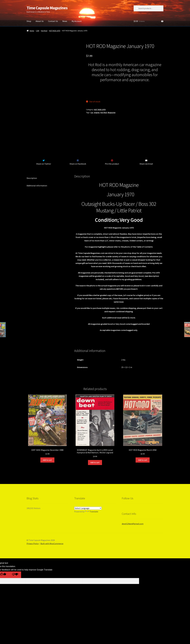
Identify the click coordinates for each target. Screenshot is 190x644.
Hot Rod (44, 31)
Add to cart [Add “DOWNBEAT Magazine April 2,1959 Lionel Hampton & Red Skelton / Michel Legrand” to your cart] (95, 485)
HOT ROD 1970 (55, 31)
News (65, 21)
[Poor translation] (15, 598)
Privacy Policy (33, 566)
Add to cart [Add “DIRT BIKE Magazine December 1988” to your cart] (47, 483)
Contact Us (53, 21)
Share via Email (146, 187)
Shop (29, 21)
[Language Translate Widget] (88, 531)
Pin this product (112, 187)
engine (97, 112)
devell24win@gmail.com (133, 547)
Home (32, 31)
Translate (91, 534)
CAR (38, 31)
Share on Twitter (44, 187)
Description (32, 201)
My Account (77, 21)
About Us (40, 21)
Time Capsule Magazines (47, 8)
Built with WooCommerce (52, 566)
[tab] (47, 201)
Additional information (37, 209)
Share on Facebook (78, 187)
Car (92, 112)
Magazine (112, 112)
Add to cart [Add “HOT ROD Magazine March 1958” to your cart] (143, 483)
